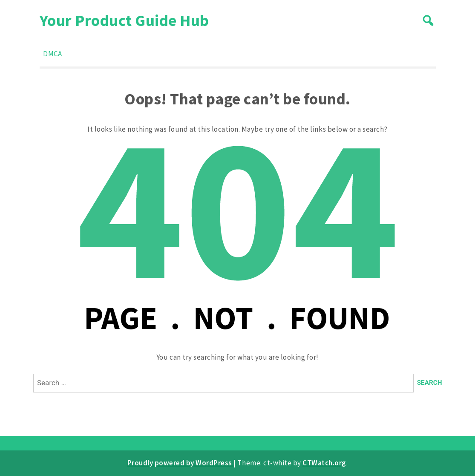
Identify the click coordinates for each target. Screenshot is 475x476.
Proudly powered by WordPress (181, 463)
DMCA (52, 54)
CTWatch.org (324, 463)
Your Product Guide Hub (124, 20)
